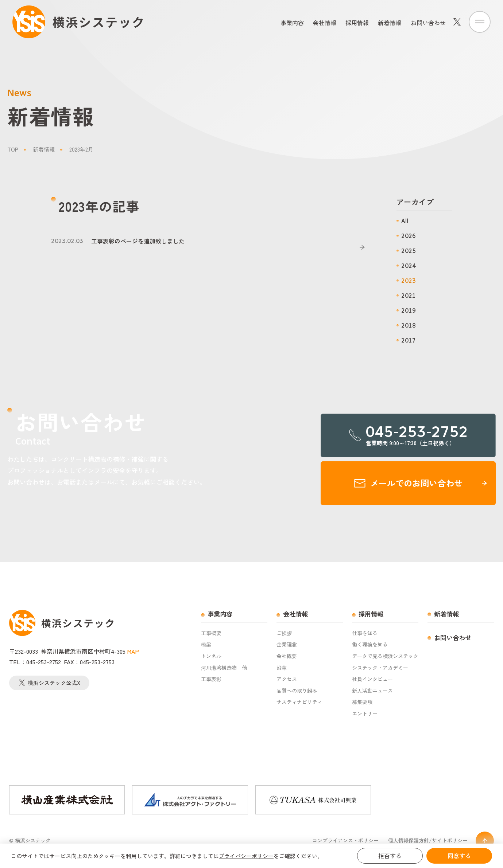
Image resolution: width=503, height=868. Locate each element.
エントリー (365, 714)
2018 (409, 326)
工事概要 (211, 633)
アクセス (287, 679)
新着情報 (390, 23)
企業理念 (287, 644)
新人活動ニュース (372, 691)
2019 (409, 311)
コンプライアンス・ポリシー (345, 840)
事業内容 (292, 23)
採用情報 (357, 23)
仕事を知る (365, 633)
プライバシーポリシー (246, 856)
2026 (409, 236)
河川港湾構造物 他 (224, 668)
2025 (409, 251)
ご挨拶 (284, 633)
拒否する (390, 856)
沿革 (282, 668)
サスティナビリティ (299, 702)
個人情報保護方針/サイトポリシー (428, 840)
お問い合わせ (428, 23)
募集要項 (362, 702)
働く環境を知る (370, 644)
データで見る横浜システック (385, 656)
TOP (13, 149)
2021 (409, 296)
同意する (459, 856)
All (405, 221)
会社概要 (287, 656)
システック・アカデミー (380, 668)
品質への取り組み (297, 691)
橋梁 (206, 644)
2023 (409, 281)
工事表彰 (211, 679)
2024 (409, 266)
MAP (133, 651)
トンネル (211, 656)
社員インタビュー (372, 679)
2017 (409, 341)
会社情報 (325, 23)
